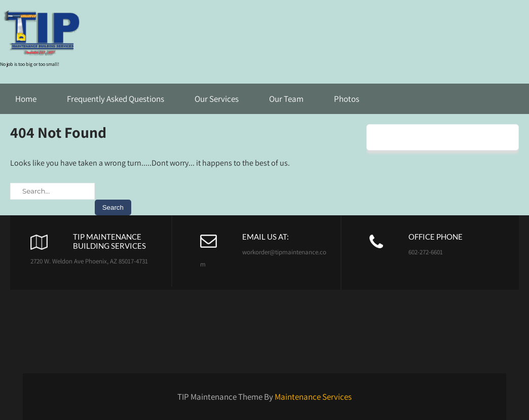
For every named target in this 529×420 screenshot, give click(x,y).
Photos (347, 99)
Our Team (286, 99)
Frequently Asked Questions (116, 99)
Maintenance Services (313, 397)
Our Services (217, 99)
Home (26, 99)
